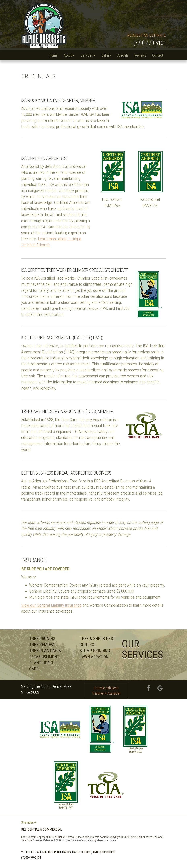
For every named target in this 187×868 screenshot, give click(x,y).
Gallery (106, 55)
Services (88, 55)
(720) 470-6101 (150, 43)
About (69, 55)
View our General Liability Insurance (51, 605)
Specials (123, 55)
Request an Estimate (147, 35)
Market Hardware (106, 840)
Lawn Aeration (94, 657)
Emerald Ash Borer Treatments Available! (106, 691)
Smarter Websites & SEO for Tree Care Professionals (63, 840)
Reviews (140, 55)
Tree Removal (43, 645)
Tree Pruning (42, 639)
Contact (158, 55)
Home (53, 55)
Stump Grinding (95, 651)
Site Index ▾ (28, 823)
